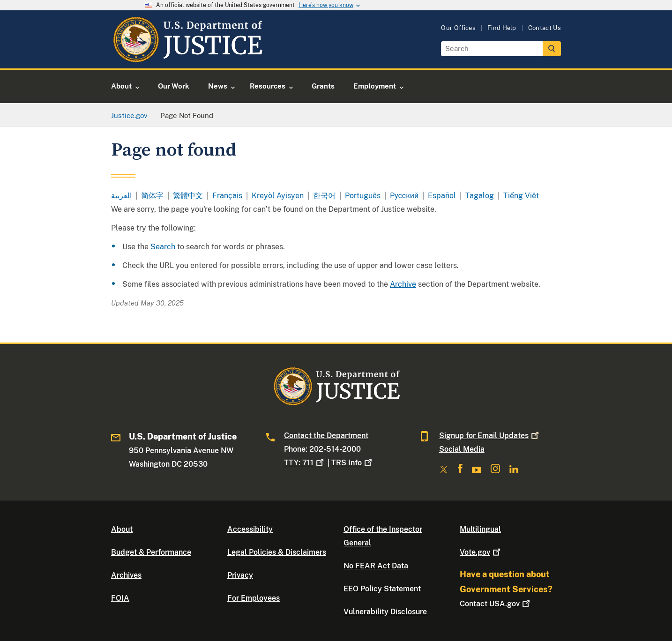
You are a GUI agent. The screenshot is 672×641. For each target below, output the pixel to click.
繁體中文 (188, 196)
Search (163, 247)
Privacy (240, 575)
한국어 (324, 196)
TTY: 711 (305, 463)
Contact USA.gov (496, 604)
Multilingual (480, 529)
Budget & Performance (151, 552)
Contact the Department (326, 436)
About (122, 529)
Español (442, 196)
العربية (121, 196)
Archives (126, 575)
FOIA (120, 598)
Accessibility (250, 529)
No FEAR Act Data (376, 566)
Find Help (502, 28)
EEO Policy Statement (382, 589)
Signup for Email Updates (490, 436)
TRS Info (353, 463)
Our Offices (458, 28)
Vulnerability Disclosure (385, 612)
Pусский (404, 196)
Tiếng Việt (521, 196)
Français (227, 196)
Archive (403, 284)
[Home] (187, 57)
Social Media (462, 449)
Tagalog (480, 196)
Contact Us (545, 28)
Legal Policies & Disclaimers (277, 552)
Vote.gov (481, 552)
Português (363, 196)
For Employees (254, 598)
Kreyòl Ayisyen (278, 196)
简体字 (152, 196)
